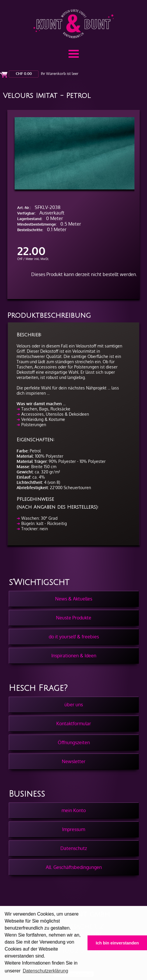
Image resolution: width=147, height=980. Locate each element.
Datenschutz (74, 848)
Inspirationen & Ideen (74, 656)
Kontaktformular (74, 723)
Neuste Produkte (74, 618)
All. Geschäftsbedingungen (74, 867)
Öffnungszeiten (74, 742)
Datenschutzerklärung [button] (45, 971)
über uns (74, 705)
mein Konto (74, 810)
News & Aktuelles (74, 599)
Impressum (74, 829)
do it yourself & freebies (74, 637)
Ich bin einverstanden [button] (117, 943)
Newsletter (74, 761)
